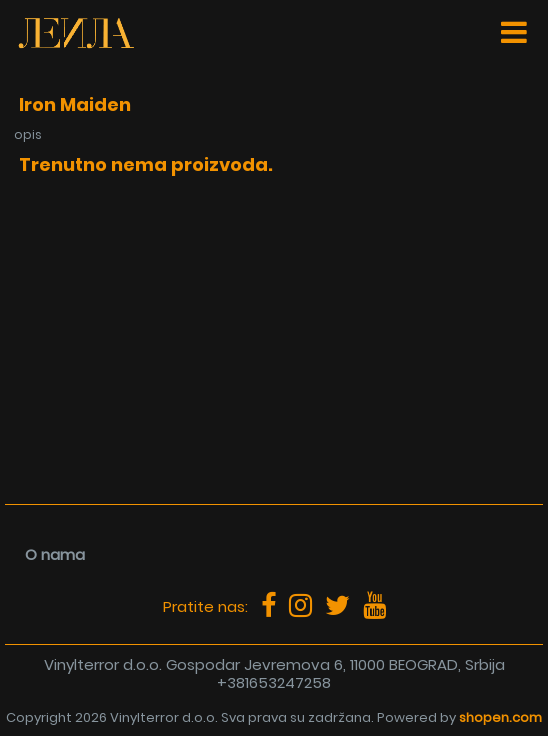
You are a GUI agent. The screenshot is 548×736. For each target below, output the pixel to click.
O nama (55, 554)
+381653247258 (274, 682)
